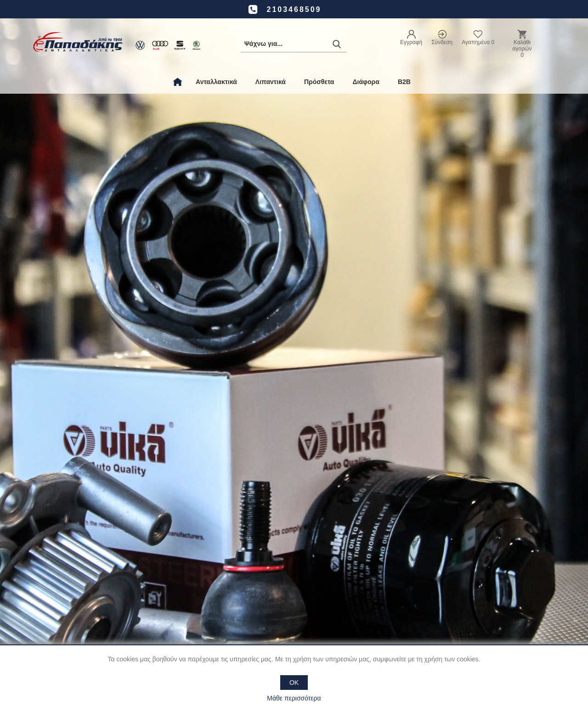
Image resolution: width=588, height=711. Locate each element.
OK (294, 683)
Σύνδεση (442, 42)
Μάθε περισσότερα (294, 698)
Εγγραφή (411, 42)
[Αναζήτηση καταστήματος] (294, 44)
